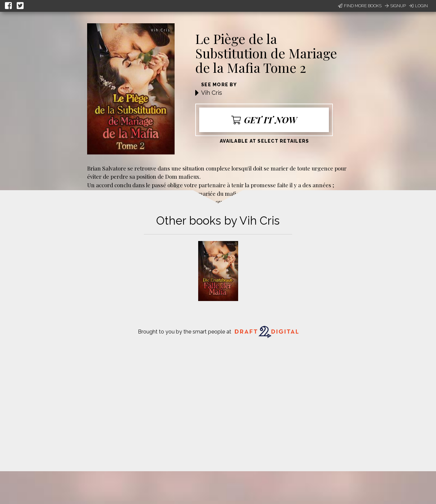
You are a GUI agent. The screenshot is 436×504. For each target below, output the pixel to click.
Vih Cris (212, 93)
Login (418, 6)
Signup (395, 6)
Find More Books (360, 6)
